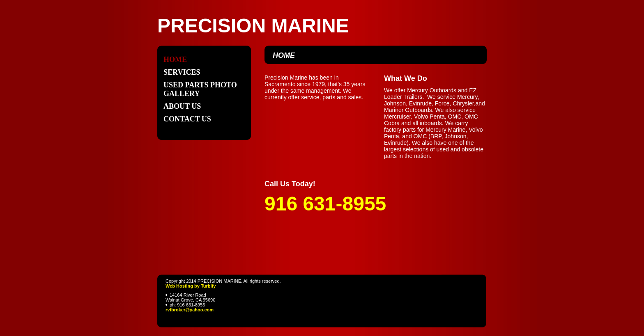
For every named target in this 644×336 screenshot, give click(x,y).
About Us (182, 106)
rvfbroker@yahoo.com (190, 310)
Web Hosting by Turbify (191, 286)
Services (182, 72)
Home (175, 59)
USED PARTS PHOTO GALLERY (200, 89)
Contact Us (187, 119)
